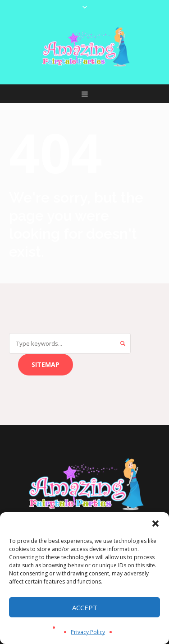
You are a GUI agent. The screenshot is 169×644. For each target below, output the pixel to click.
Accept (85, 607)
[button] (155, 524)
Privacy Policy (88, 632)
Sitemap (46, 364)
